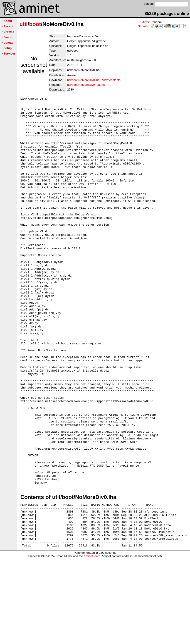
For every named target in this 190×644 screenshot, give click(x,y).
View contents (111, 80)
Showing (144, 26)
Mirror (145, 22)
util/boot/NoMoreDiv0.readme (86, 85)
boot (35, 24)
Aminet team (92, 642)
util (24, 24)
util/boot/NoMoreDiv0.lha (83, 80)
